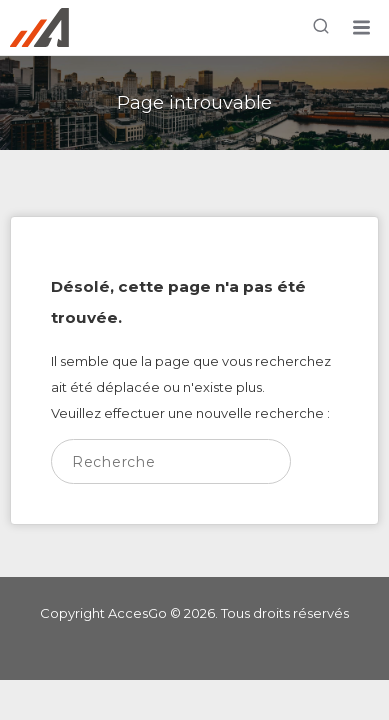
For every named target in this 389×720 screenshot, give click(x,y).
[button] (361, 28)
